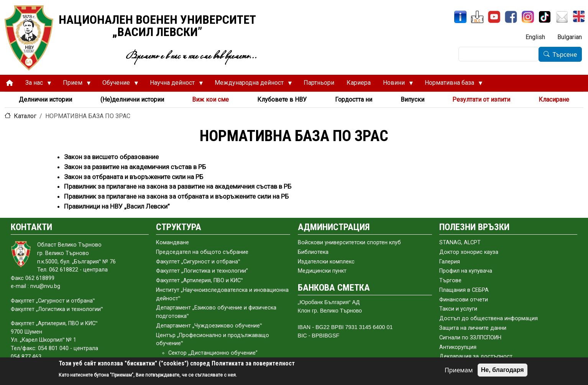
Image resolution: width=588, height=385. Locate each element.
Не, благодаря (503, 370)
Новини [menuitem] (395, 85)
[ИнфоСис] (460, 17)
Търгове (450, 281)
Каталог (25, 116)
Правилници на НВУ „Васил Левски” (117, 206)
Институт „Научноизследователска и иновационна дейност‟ (222, 294)
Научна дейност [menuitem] (173, 85)
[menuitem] (10, 83)
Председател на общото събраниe (202, 252)
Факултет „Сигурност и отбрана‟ (198, 262)
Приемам (459, 370)
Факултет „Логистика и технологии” (202, 271)
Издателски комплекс (326, 262)
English (535, 37)
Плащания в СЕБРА (464, 290)
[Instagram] (528, 17)
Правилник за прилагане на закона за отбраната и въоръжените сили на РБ (176, 196)
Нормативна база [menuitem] (451, 85)
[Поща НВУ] (562, 17)
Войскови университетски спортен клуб (349, 243)
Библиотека (313, 252)
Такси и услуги (458, 309)
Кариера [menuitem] (359, 83)
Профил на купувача (466, 271)
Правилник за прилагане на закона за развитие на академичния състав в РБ (178, 186)
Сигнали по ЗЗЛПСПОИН (470, 338)
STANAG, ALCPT (460, 243)
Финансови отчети (464, 300)
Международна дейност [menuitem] (250, 85)
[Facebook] (511, 17)
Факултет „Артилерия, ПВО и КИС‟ (199, 281)
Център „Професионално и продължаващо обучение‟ (213, 340)
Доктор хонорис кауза (469, 252)
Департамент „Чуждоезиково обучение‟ (209, 326)
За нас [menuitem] (35, 85)
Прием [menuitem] (74, 85)
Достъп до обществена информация (489, 318)
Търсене (565, 54)
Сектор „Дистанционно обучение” (213, 353)
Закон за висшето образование (111, 157)
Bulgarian (570, 37)
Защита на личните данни (473, 328)
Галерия (450, 262)
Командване (172, 243)
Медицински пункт (322, 271)
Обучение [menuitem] (117, 85)
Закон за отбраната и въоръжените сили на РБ (134, 177)
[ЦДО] (477, 17)
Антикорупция (458, 347)
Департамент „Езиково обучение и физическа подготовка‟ (216, 312)
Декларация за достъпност (476, 356)
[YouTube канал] (494, 17)
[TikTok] (545, 17)
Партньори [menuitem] (319, 83)
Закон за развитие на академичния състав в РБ (135, 167)
